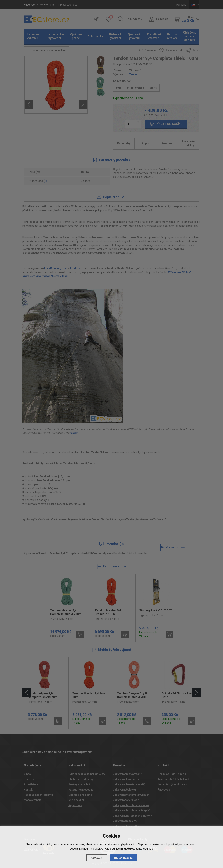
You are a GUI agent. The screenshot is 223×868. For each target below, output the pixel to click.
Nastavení (97, 858)
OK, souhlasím (123, 858)
